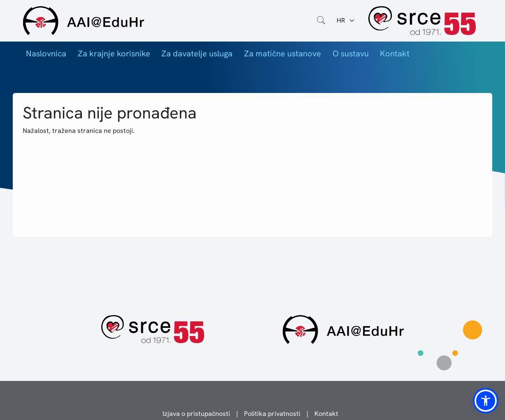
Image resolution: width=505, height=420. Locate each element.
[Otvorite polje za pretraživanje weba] (321, 21)
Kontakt (395, 53)
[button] (486, 401)
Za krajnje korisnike (114, 53)
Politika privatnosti (272, 414)
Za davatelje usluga (197, 53)
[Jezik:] (346, 21)
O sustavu (351, 53)
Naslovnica (46, 53)
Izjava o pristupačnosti (196, 414)
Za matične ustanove (283, 53)
